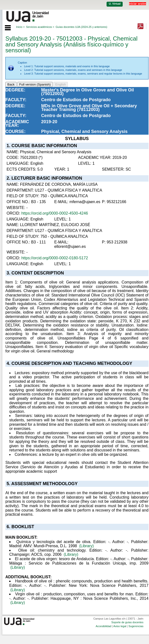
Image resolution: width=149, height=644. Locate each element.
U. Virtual (115, 4)
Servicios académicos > (40, 27)
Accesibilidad (103, 626)
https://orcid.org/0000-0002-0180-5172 (55, 258)
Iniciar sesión (138, 4)
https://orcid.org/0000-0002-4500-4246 (55, 213)
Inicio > (20, 27)
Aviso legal (120, 626)
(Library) (87, 546)
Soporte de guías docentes (127, 622)
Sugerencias (136, 626)
